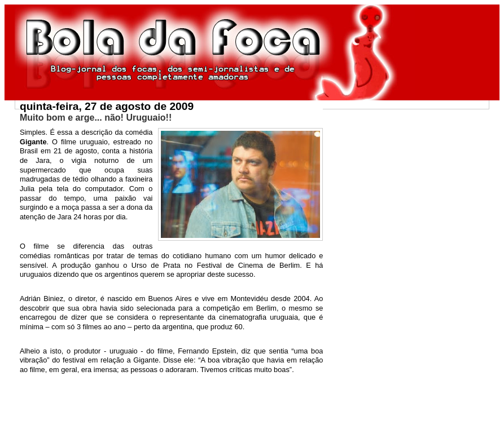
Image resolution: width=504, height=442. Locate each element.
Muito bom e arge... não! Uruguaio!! (96, 118)
